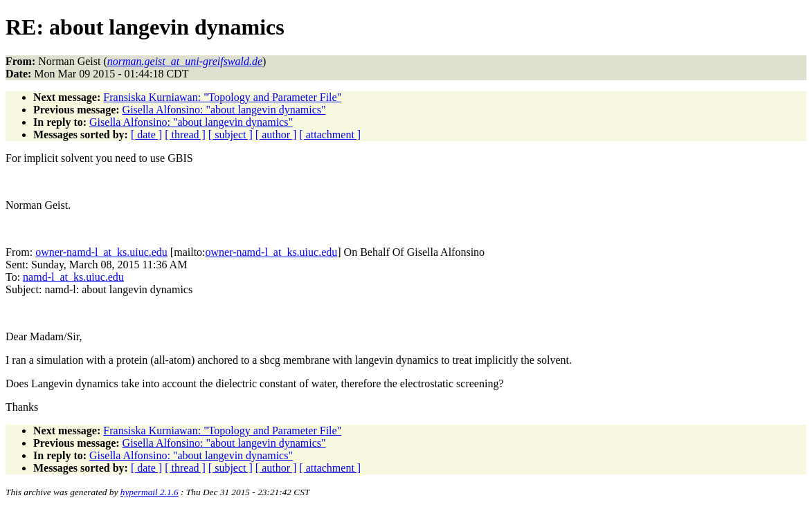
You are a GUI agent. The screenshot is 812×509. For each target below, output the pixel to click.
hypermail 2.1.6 (150, 492)
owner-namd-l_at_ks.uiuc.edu (101, 252)
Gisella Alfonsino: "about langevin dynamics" (224, 110)
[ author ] (276, 135)
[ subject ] (231, 135)
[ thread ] (185, 135)
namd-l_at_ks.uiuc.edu (73, 277)
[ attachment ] (330, 135)
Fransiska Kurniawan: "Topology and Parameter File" (222, 97)
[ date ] (146, 135)
